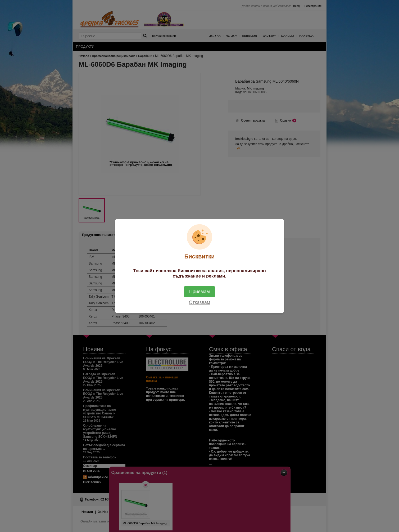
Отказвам (199, 302)
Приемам (199, 292)
